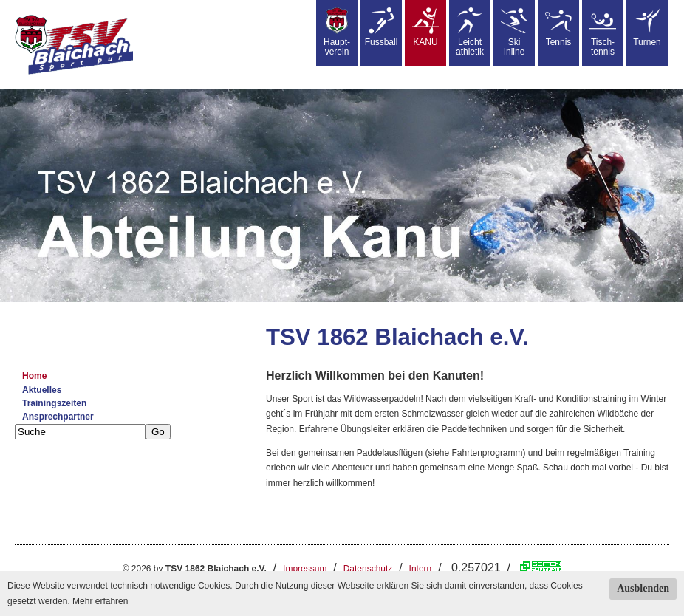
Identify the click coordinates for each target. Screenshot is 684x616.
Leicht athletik (470, 32)
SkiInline (514, 32)
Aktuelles (42, 390)
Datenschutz (368, 569)
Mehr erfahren (100, 601)
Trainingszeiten (54, 403)
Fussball (382, 27)
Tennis (558, 27)
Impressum (305, 569)
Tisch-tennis (603, 32)
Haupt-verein (337, 32)
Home (34, 376)
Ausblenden (643, 588)
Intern (421, 569)
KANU (425, 27)
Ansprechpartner (58, 417)
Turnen (647, 27)
